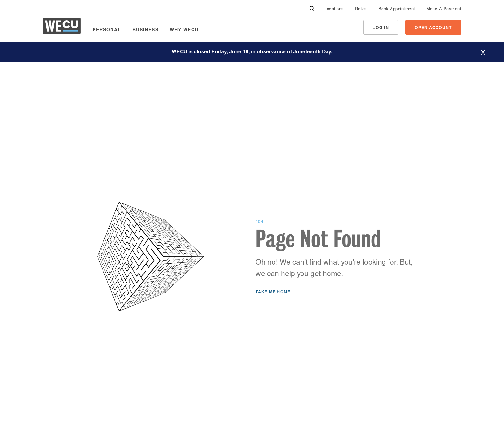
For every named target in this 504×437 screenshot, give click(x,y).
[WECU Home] (62, 28)
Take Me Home (273, 292)
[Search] (312, 9)
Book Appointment (397, 9)
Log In (381, 28)
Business (145, 30)
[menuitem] (334, 9)
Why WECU (184, 30)
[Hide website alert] (483, 52)
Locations (334, 9)
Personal (107, 30)
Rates (361, 9)
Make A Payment (444, 9)
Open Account (433, 28)
